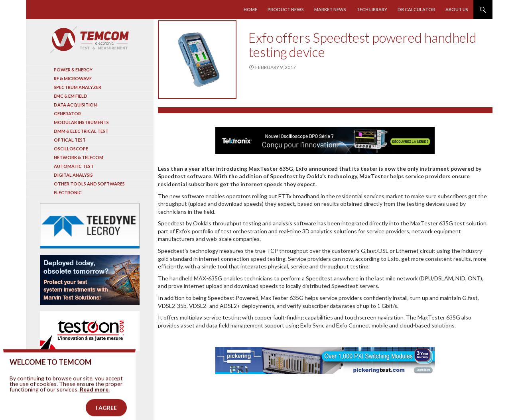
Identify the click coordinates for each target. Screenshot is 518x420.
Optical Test (70, 140)
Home (250, 9)
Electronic (68, 192)
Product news (286, 9)
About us (457, 9)
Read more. (95, 398)
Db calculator (416, 9)
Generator (67, 113)
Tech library (372, 9)
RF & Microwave (73, 78)
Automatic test (74, 166)
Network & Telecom (79, 157)
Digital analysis (73, 175)
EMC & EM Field (71, 96)
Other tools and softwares (89, 184)
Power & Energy (73, 70)
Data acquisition (75, 105)
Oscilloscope (71, 149)
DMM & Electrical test (81, 131)
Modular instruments (81, 122)
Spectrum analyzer (78, 87)
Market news (330, 9)
